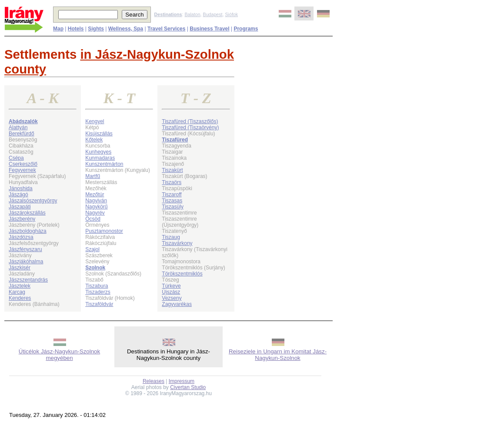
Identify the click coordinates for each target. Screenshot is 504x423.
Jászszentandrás (28, 280)
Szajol (92, 249)
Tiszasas (172, 201)
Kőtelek (94, 140)
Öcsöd (93, 219)
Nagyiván (96, 201)
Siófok (231, 14)
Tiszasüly (173, 207)
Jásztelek (20, 286)
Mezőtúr (95, 195)
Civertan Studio (188, 387)
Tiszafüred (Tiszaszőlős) (190, 121)
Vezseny (172, 298)
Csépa (16, 158)
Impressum (182, 381)
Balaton (192, 14)
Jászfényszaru (25, 249)
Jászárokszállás (27, 213)
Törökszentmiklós (182, 274)
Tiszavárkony (177, 243)
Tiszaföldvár (99, 304)
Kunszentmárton (104, 164)
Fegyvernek (22, 170)
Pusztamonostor (104, 231)
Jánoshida (21, 188)
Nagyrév (95, 213)
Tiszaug (171, 237)
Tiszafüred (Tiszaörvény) (190, 128)
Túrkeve (171, 286)
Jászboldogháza (28, 231)
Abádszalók (23, 121)
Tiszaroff (172, 195)
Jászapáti (20, 207)
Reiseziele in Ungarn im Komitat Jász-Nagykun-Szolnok (278, 355)
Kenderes (20, 298)
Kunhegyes (98, 152)
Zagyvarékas (177, 304)
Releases (154, 381)
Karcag (17, 292)
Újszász (171, 292)
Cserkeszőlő (23, 164)
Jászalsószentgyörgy (33, 201)
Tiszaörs (172, 182)
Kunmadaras (100, 158)
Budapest (213, 14)
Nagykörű (96, 207)
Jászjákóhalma (26, 262)
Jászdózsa (21, 237)
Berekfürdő (22, 134)
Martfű (93, 176)
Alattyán (18, 128)
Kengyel (95, 121)
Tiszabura (97, 286)
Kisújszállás (99, 134)
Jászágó (18, 195)
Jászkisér (20, 268)
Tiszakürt (172, 170)
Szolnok (95, 268)
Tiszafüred (175, 140)
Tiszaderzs (98, 292)
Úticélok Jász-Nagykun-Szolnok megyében (59, 355)
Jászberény (22, 219)
